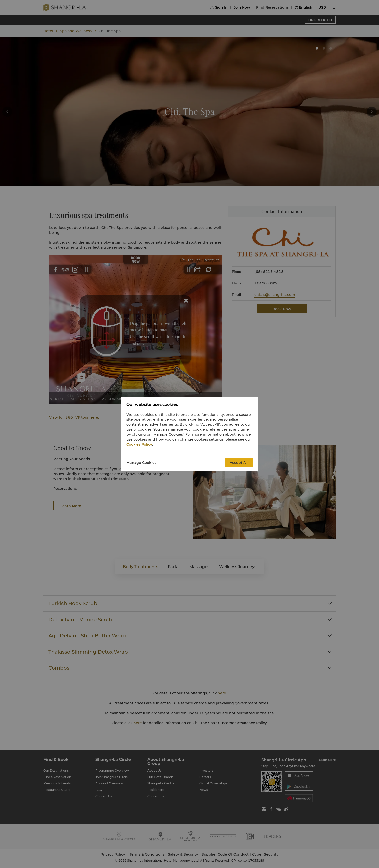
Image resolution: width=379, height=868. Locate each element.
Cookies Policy (139, 444)
